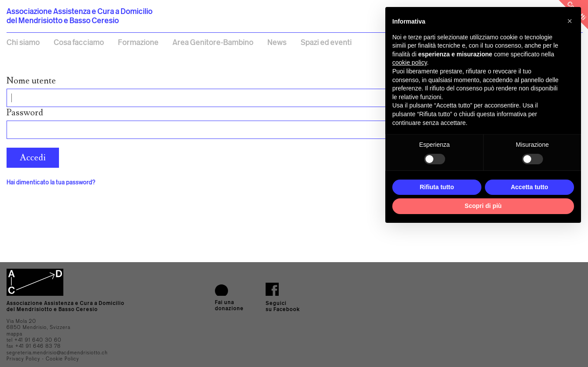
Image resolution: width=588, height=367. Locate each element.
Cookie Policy (62, 359)
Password (25, 113)
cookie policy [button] (410, 62)
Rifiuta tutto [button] (437, 187)
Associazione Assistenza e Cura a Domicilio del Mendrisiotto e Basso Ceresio (80, 16)
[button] (570, 21)
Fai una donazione (229, 305)
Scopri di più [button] (483, 206)
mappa (14, 334)
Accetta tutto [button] (529, 187)
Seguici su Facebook (283, 306)
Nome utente (31, 81)
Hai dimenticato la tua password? (51, 182)
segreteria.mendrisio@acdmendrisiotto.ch (57, 353)
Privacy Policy (23, 359)
